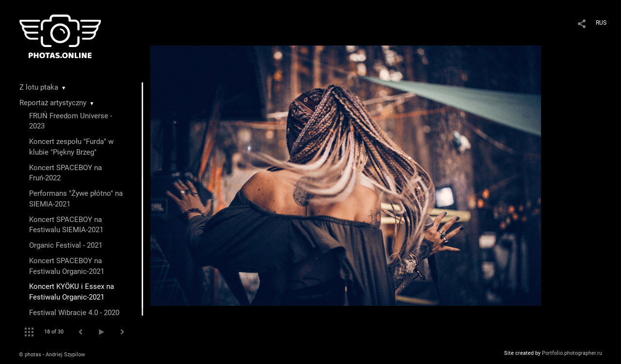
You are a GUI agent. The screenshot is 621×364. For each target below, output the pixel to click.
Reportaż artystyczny (53, 103)
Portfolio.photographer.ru (572, 353)
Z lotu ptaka (39, 87)
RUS (601, 23)
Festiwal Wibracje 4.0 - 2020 (74, 313)
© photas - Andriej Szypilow (52, 355)
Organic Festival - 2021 (66, 245)
